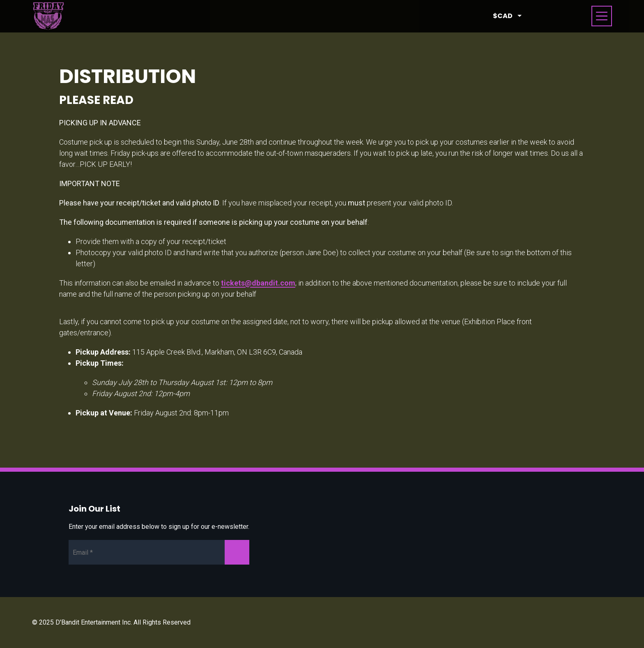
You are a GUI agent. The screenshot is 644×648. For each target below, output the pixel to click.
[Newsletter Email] (159, 552)
